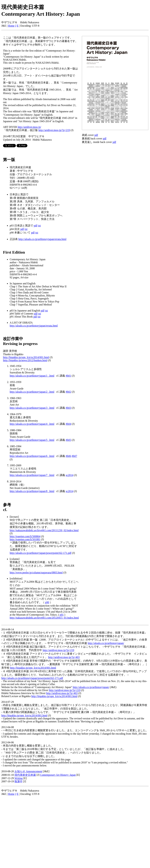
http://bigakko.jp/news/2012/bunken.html (25, 360)
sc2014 (70, 475)
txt (39, 226)
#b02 (68, 392)
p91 (62, 615)
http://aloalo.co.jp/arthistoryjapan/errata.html (42, 239)
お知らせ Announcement (28, 771)
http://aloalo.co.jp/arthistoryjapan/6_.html (32, 456)
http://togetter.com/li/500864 (25, 536)
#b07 (74, 456)
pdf (35, 226)
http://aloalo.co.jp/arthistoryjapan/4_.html (32, 424)
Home (11, 26)
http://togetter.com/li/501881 (25, 539)
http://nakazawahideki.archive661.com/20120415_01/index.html (44, 618)
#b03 (68, 408)
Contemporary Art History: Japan (58, 775)
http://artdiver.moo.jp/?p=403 (64, 657)
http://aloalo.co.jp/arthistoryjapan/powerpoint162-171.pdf (41, 553)
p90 (47, 602)
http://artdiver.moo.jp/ (29, 127)
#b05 (68, 440)
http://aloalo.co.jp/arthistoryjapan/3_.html (32, 408)
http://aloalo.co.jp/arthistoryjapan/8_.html (32, 491)
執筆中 (19, 781)
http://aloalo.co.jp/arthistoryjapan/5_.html (32, 440)
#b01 (68, 376)
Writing (18, 778)
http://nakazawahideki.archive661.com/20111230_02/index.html (44, 530)
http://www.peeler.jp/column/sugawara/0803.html (36, 573)
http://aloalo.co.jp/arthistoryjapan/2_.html (32, 392)
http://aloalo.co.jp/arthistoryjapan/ (106, 643)
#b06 (68, 456)
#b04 (68, 424)
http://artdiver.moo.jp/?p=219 (54, 130)
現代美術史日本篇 (25, 775)
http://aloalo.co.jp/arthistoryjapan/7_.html (32, 475)
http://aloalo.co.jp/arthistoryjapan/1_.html (32, 376)
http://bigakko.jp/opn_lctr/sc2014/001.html (26, 357)
